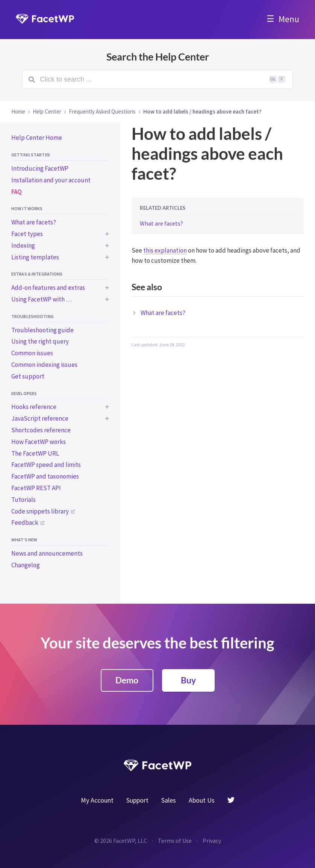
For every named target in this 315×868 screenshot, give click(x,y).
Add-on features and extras (48, 288)
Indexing (23, 245)
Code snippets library (40, 511)
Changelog (26, 565)
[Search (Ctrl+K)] (157, 79)
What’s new (24, 540)
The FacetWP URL (35, 453)
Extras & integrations (37, 274)
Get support (28, 376)
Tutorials (23, 500)
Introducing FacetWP (40, 168)
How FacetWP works (39, 442)
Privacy (212, 841)
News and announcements (47, 553)
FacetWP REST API (36, 488)
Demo (127, 680)
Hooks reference (34, 407)
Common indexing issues (44, 365)
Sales (169, 800)
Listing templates (35, 257)
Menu (289, 19)
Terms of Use (175, 841)
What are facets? (34, 222)
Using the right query (40, 341)
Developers (24, 393)
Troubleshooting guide (42, 330)
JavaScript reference (40, 418)
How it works (27, 208)
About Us (202, 800)
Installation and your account (51, 180)
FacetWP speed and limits (46, 465)
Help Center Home (37, 138)
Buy (188, 680)
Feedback (25, 523)
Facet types (27, 234)
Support (137, 800)
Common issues (32, 353)
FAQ (17, 192)
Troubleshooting (33, 316)
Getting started (31, 155)
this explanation (165, 250)
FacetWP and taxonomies (45, 476)
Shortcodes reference (41, 430)
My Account (97, 800)
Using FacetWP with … (42, 299)
